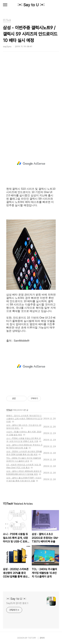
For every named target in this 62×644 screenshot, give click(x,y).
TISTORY (32, 638)
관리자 (42, 638)
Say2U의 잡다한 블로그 (17, 603)
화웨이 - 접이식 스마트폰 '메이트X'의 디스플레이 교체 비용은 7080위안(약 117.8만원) (24, 419)
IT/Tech (9, 410)
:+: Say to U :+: (31, 5)
